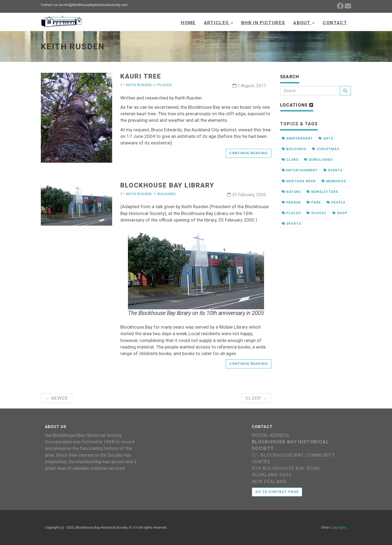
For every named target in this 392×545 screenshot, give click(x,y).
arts (326, 138)
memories (334, 181)
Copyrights (338, 528)
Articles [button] (218, 23)
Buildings (167, 194)
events (333, 170)
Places (165, 85)
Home (188, 23)
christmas (326, 149)
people (336, 202)
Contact (335, 23)
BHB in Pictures (263, 23)
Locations (297, 105)
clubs (290, 160)
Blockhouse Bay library (167, 185)
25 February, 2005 (246, 195)
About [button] (304, 23)
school (317, 213)
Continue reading (249, 153)
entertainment (300, 170)
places (291, 213)
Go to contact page (277, 492)
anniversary (297, 138)
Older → (256, 398)
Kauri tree (141, 76)
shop (340, 213)
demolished (318, 160)
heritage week (299, 181)
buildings (294, 149)
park (314, 202)
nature (291, 192)
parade (291, 202)
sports (292, 224)
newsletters (322, 192)
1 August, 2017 (249, 86)
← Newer (56, 398)
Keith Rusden (139, 85)
